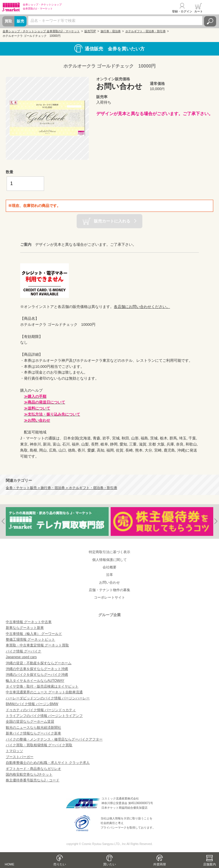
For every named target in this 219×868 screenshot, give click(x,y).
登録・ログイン (182, 11)
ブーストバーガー (20, 757)
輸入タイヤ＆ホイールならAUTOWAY (35, 681)
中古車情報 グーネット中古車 (29, 622)
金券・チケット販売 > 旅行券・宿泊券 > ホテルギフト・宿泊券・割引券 (62, 488)
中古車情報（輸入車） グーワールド (34, 634)
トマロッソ (14, 751)
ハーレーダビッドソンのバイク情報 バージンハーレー (48, 698)
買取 (8, 21)
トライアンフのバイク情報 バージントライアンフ (44, 716)
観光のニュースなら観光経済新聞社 (33, 728)
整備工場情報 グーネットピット (30, 639)
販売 (20, 21)
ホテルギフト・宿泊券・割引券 (146, 31)
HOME (10, 864)
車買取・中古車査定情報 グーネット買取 (37, 645)
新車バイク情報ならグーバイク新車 (33, 733)
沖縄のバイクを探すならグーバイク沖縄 (37, 675)
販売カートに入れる (112, 221)
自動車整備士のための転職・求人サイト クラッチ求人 (48, 763)
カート (199, 11)
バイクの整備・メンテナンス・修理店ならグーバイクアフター (54, 739)
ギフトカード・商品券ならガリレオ (33, 769)
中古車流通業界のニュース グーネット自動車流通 (44, 692)
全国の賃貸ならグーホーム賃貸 (30, 722)
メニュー (211, 8)
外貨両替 (160, 864)
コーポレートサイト (109, 597)
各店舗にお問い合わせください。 (142, 307)
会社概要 (109, 567)
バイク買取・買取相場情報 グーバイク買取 (39, 745)
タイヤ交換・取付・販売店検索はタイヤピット (42, 686)
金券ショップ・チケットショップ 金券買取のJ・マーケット (41, 31)
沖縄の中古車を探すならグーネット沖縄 (37, 669)
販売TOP (90, 31)
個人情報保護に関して (109, 560)
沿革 (109, 575)
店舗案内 (209, 864)
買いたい (109, 864)
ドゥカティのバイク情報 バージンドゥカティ (41, 710)
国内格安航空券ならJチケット (29, 774)
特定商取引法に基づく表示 (109, 552)
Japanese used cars (21, 657)
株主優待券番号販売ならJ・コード (33, 780)
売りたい (60, 864)
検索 (210, 21)
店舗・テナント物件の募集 (109, 590)
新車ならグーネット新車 (25, 628)
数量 (10, 172)
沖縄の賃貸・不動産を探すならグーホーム (39, 663)
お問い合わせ (109, 583)
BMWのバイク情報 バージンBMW (32, 704)
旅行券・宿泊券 (111, 31)
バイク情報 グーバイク (23, 651)
